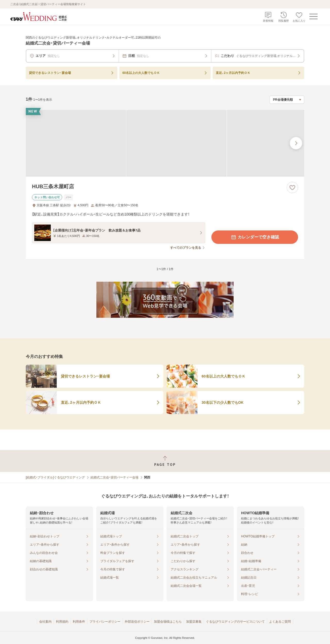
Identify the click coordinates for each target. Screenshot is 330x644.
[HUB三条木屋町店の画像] (165, 143)
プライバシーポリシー (105, 622)
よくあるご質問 (280, 622)
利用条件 (79, 622)
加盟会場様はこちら (168, 622)
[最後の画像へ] (296, 143)
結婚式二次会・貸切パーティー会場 (114, 477)
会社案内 (45, 622)
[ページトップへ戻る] (165, 461)
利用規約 (62, 622)
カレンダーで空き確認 (255, 237)
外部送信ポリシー (137, 622)
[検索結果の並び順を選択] (287, 100)
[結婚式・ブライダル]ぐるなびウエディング (55, 477)
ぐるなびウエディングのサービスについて (235, 622)
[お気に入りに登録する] (292, 187)
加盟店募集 (194, 622)
